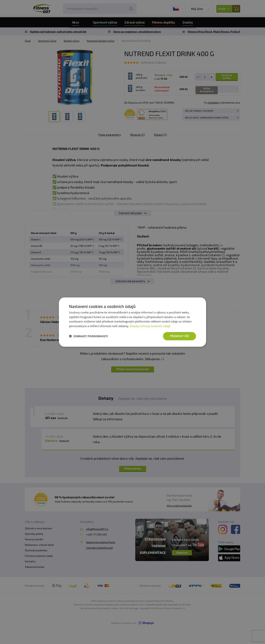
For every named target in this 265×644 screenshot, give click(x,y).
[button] (89, 336)
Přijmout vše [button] (180, 336)
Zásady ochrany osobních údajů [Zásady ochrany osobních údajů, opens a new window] (150, 326)
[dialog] (132, 322)
